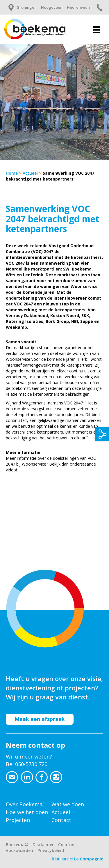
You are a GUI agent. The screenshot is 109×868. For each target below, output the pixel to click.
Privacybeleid (51, 850)
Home (12, 173)
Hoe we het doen (27, 812)
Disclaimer (43, 845)
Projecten (18, 820)
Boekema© (17, 845)
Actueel (30, 173)
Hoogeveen (52, 7)
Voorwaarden (19, 850)
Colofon (66, 845)
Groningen (27, 7)
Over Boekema (24, 804)
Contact (61, 820)
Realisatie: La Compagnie (77, 859)
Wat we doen (68, 804)
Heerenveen (78, 7)
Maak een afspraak (40, 719)
